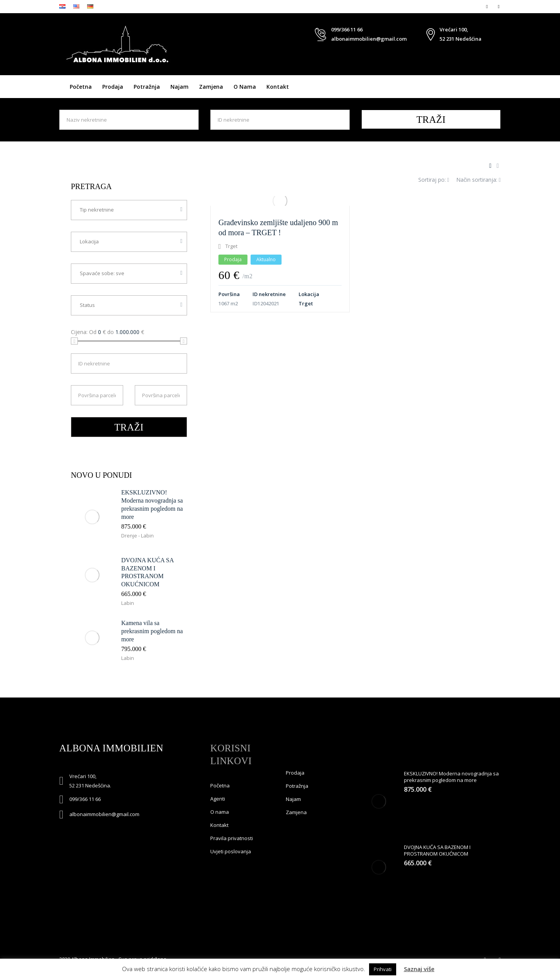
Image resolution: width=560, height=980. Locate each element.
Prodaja (113, 87)
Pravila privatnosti (232, 838)
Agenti (218, 799)
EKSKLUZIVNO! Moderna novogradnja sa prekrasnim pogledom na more (451, 777)
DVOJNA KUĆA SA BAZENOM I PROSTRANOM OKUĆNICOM (437, 850)
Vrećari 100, (454, 29)
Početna (81, 87)
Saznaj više (419, 969)
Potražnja (147, 87)
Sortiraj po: (434, 180)
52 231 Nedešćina (460, 39)
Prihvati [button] (383, 969)
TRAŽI (431, 120)
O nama (245, 87)
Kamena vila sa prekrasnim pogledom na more (152, 631)
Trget (306, 303)
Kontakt (278, 87)
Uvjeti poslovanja (231, 851)
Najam (180, 87)
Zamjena (211, 87)
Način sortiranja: (478, 180)
